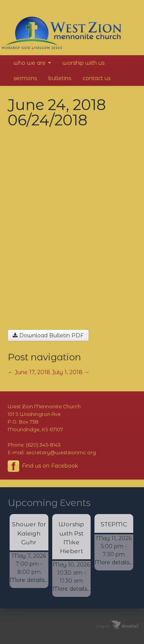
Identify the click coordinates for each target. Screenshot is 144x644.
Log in (103, 625)
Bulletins (60, 78)
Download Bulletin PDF (48, 335)
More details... (29, 580)
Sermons (25, 78)
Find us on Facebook (43, 466)
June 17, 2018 (29, 372)
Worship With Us (84, 63)
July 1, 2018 (71, 372)
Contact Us (97, 78)
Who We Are (32, 63)
